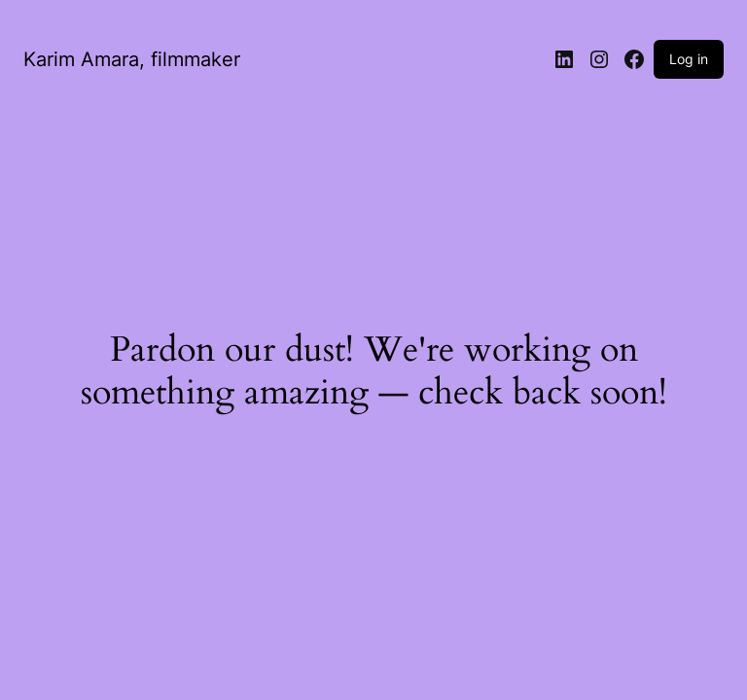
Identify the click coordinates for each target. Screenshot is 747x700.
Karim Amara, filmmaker (132, 59)
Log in (689, 59)
